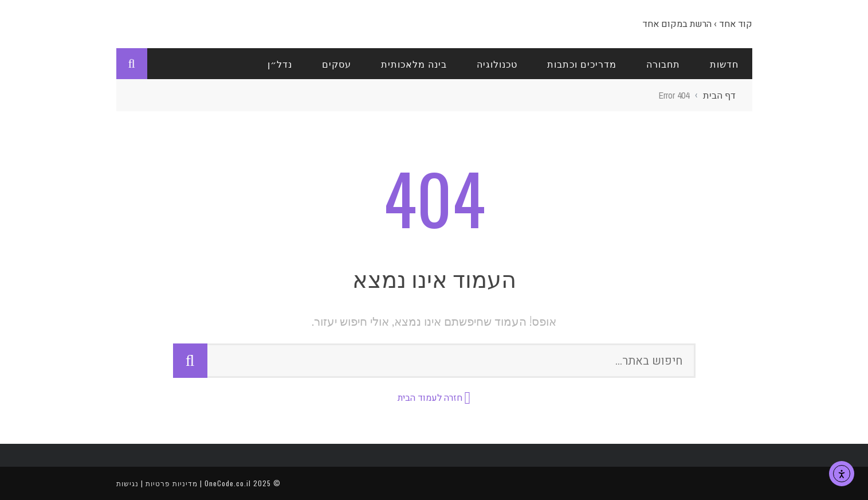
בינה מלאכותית (414, 64)
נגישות (127, 483)
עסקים (337, 64)
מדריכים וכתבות (582, 64)
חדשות (724, 64)
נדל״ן (280, 64)
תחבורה (663, 64)
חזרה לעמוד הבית (430, 398)
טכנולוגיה (497, 64)
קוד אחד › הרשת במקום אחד (697, 24)
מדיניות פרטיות (172, 483)
